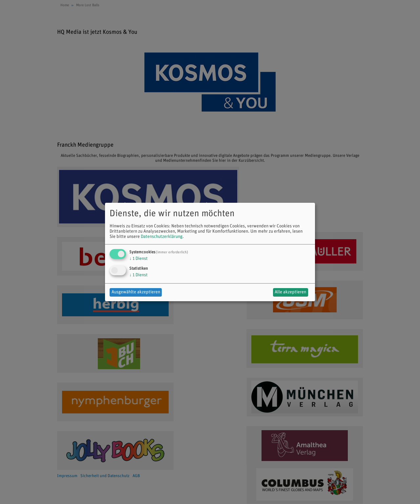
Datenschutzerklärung (162, 237)
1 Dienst (138, 259)
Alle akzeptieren (290, 292)
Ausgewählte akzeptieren (136, 292)
